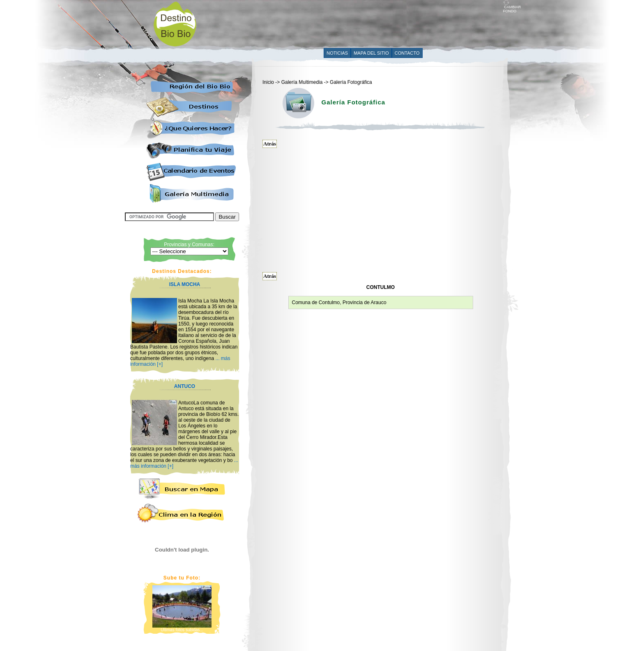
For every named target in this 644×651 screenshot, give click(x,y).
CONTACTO (407, 53)
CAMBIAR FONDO (512, 7)
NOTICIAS (337, 53)
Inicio (268, 82)
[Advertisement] (354, 23)
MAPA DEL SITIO (371, 53)
